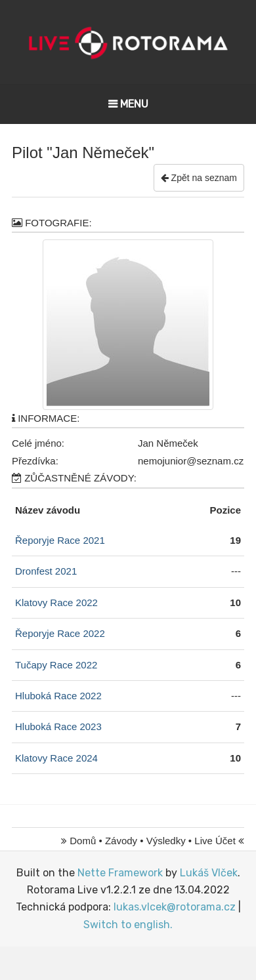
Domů (83, 841)
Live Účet (215, 841)
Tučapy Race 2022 (56, 665)
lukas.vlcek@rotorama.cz (175, 907)
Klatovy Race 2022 (56, 602)
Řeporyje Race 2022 (60, 633)
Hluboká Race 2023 (58, 726)
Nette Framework (120, 873)
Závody (121, 841)
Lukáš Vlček (209, 873)
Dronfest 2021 (46, 571)
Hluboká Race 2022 (58, 696)
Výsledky (166, 841)
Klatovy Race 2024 (56, 758)
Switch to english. (128, 925)
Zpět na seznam (199, 178)
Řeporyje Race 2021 (60, 540)
